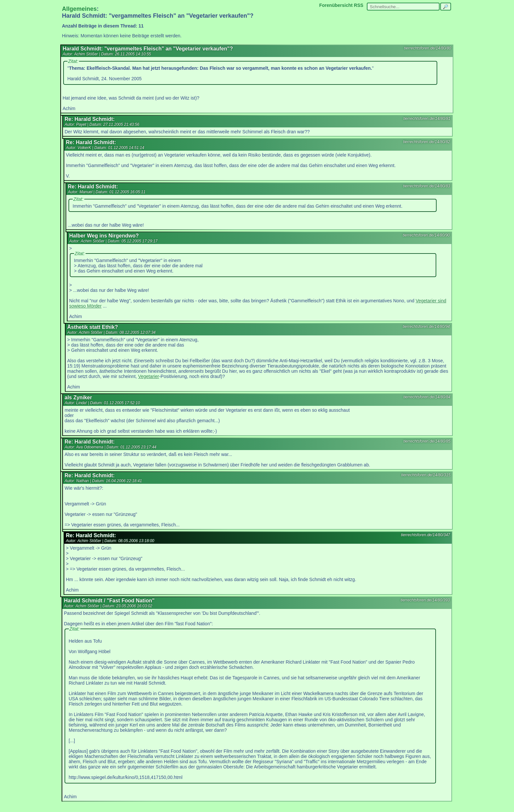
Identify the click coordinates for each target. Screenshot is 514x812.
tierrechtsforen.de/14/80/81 (427, 119)
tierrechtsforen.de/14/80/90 (426, 235)
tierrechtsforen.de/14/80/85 (427, 441)
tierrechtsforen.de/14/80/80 (428, 48)
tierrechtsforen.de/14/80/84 (427, 397)
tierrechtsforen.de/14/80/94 (426, 327)
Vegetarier (148, 376)
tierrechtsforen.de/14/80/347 (425, 535)
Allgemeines (79, 9)
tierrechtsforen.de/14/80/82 (427, 142)
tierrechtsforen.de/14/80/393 (425, 600)
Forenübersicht (336, 5)
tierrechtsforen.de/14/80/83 (427, 186)
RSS (359, 5)
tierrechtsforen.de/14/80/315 (426, 475)
